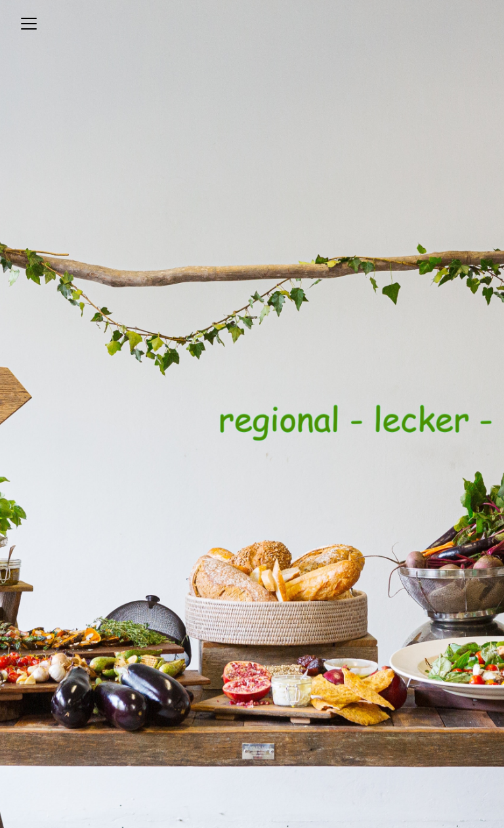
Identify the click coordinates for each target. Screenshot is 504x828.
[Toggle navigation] (29, 24)
